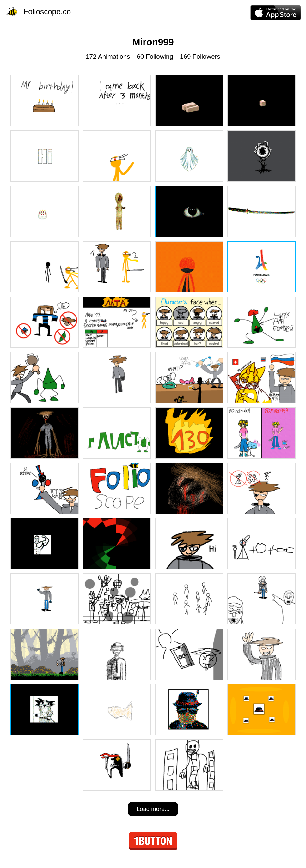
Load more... (153, 809)
